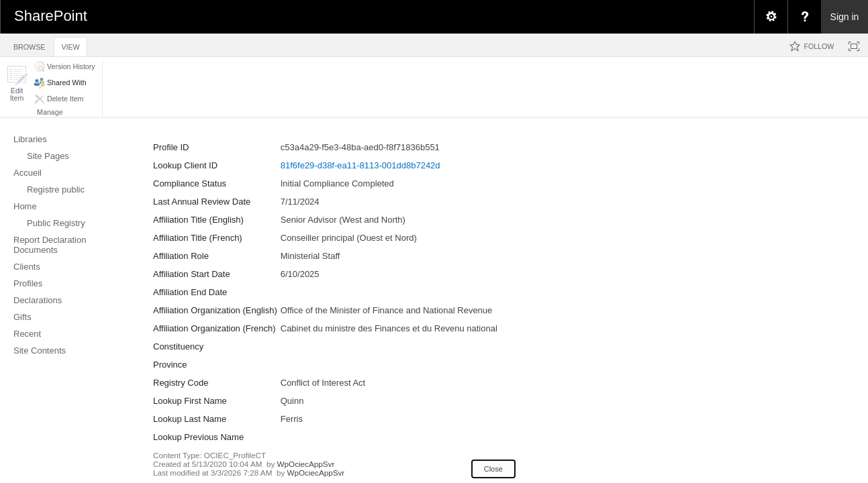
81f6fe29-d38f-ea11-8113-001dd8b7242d (360, 165)
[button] (17, 84)
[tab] (29, 45)
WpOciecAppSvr (306, 464)
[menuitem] (771, 17)
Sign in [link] (845, 17)
